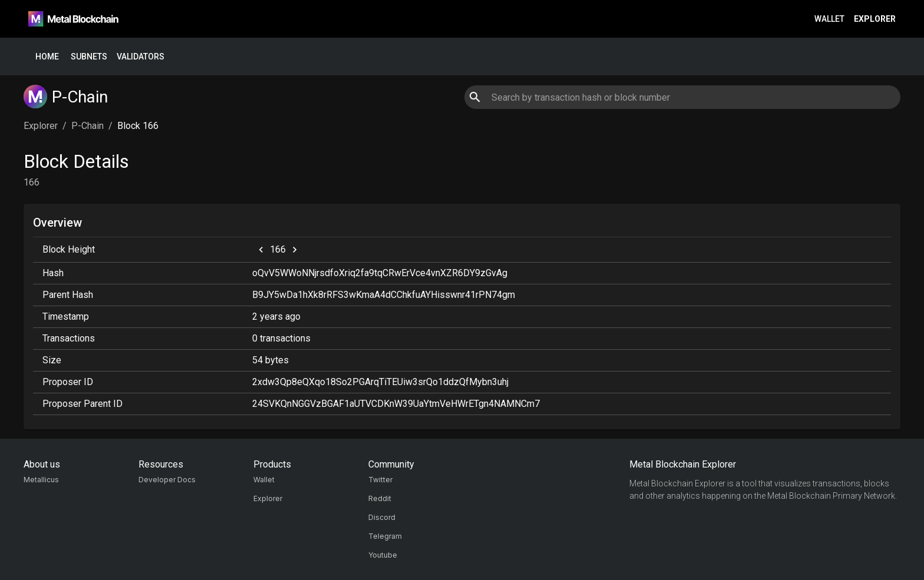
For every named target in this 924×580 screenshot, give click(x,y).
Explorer (875, 19)
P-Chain (88, 126)
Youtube (383, 555)
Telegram (385, 536)
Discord (382, 517)
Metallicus (41, 480)
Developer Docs (167, 480)
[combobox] (682, 97)
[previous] (261, 250)
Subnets (89, 57)
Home (47, 57)
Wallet (829, 19)
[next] (295, 250)
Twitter (380, 480)
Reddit (380, 498)
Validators (141, 57)
